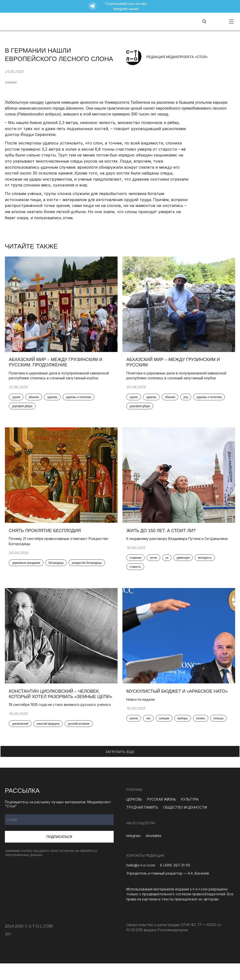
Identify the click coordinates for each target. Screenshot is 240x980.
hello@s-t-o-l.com (141, 882)
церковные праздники (27, 567)
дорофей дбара (23, 408)
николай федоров (49, 740)
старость (136, 571)
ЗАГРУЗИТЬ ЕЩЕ (120, 768)
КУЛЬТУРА (190, 816)
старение (136, 562)
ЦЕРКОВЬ (134, 816)
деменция (184, 562)
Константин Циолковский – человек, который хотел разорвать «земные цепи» (55, 703)
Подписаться (59, 853)
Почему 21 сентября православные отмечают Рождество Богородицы (60, 545)
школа (135, 725)
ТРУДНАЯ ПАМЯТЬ (142, 824)
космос (201, 725)
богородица (57, 567)
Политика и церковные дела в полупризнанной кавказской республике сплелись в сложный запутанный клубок (60, 377)
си (168, 562)
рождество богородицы (88, 567)
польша (219, 725)
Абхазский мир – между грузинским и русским (174, 364)
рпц (187, 399)
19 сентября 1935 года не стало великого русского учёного (53, 719)
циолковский (21, 740)
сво (149, 725)
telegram (133, 852)
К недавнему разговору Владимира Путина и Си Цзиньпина (178, 543)
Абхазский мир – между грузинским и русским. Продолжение (56, 364)
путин (154, 562)
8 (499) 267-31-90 (175, 882)
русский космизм (80, 740)
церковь (53, 399)
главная (11, 82)
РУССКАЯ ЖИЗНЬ (162, 816)
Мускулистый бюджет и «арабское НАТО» (179, 697)
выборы (183, 725)
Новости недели (142, 706)
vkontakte (153, 852)
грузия (17, 399)
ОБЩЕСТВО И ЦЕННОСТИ (185, 824)
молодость (206, 562)
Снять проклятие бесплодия (46, 535)
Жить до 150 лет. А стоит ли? (162, 535)
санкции (165, 725)
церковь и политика (80, 399)
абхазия (35, 399)
